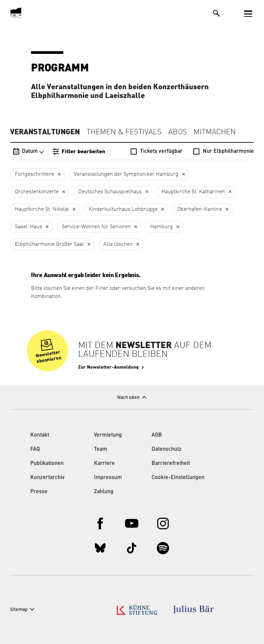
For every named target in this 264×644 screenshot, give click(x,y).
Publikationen (47, 464)
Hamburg (161, 227)
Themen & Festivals (124, 132)
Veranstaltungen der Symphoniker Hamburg (126, 174)
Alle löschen (118, 244)
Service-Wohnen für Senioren (96, 227)
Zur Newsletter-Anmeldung (108, 367)
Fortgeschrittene (35, 174)
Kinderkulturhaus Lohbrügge (123, 209)
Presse (39, 492)
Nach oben (128, 398)
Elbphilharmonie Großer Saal (49, 244)
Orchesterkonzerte (37, 192)
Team (101, 449)
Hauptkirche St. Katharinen (193, 192)
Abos (178, 132)
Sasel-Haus (28, 227)
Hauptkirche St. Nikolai (42, 209)
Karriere (104, 464)
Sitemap (19, 610)
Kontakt (40, 435)
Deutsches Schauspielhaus (110, 192)
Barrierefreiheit (171, 464)
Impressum (108, 478)
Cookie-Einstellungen (178, 478)
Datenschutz (167, 449)
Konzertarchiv (47, 478)
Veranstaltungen (45, 132)
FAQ (35, 449)
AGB (157, 435)
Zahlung (104, 492)
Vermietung (108, 435)
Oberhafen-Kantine (200, 209)
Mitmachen (215, 132)
